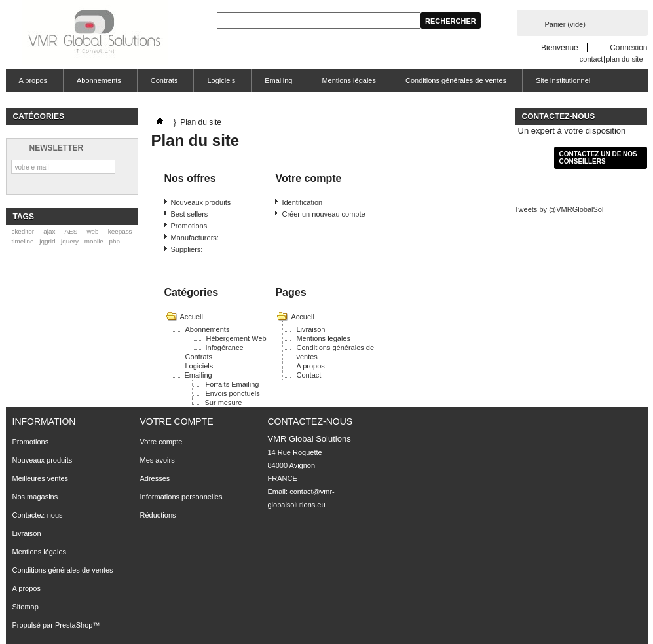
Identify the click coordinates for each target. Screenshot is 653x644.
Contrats (164, 80)
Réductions (158, 515)
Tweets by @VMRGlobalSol (559, 209)
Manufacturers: (195, 238)
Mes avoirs (158, 460)
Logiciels (221, 80)
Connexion (628, 47)
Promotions (189, 226)
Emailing (278, 80)
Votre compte (177, 421)
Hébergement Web (236, 338)
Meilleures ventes (41, 478)
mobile (94, 241)
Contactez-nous (38, 515)
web (92, 231)
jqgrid (47, 241)
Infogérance (225, 348)
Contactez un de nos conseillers (598, 158)
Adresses (155, 478)
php (115, 241)
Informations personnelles (181, 497)
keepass (120, 231)
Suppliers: (187, 249)
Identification (302, 202)
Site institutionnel (563, 80)
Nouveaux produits (201, 202)
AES (71, 231)
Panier (565, 24)
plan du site (624, 59)
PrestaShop (74, 625)
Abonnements (99, 80)
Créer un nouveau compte (323, 214)
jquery (70, 241)
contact (591, 59)
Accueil (192, 317)
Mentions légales (349, 80)
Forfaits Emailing (233, 384)
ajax (49, 231)
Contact (308, 375)
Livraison (310, 329)
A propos (33, 80)
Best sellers (190, 214)
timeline (22, 241)
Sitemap (26, 607)
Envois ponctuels (233, 393)
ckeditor (23, 231)
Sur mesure (224, 402)
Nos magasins (35, 497)
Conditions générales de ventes (456, 80)
